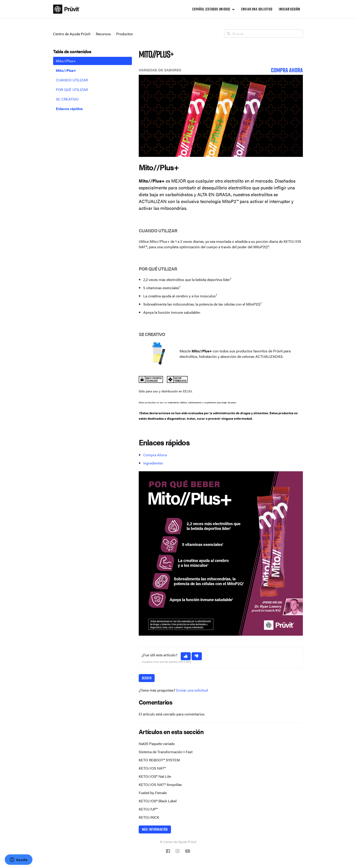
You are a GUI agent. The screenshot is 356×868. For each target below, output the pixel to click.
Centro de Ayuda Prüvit (72, 34)
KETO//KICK (149, 817)
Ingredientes (153, 463)
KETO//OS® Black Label (158, 801)
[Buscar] (263, 34)
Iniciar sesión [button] (289, 9)
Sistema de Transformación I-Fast (166, 752)
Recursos (103, 34)
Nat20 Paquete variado (157, 744)
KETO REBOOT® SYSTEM (159, 760)
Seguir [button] (147, 678)
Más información (155, 829)
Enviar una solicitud (257, 9)
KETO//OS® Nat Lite (155, 776)
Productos (125, 34)
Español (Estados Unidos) (212, 9)
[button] (186, 656)
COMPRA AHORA (287, 70)
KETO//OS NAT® (152, 768)
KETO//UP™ (148, 809)
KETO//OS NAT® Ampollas (160, 784)
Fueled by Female (153, 793)
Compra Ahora (155, 455)
